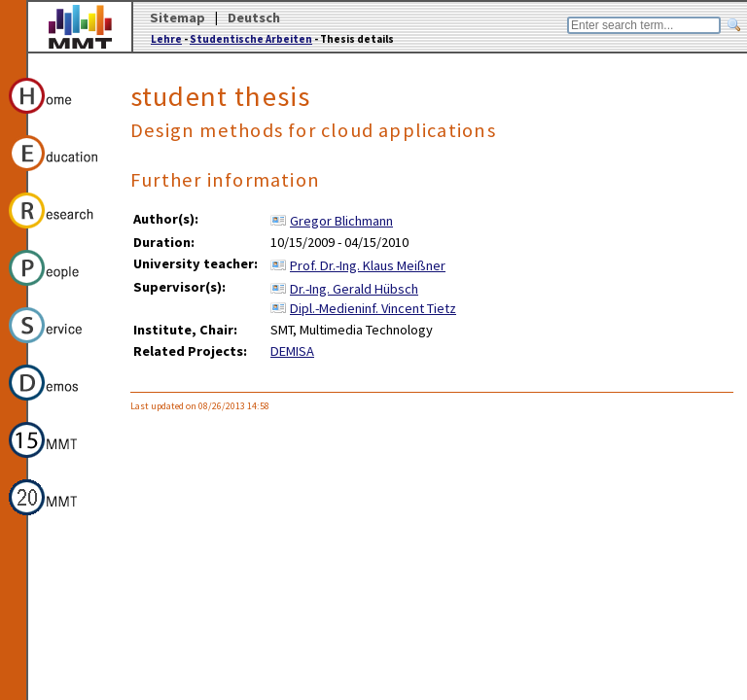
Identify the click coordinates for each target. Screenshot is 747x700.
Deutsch (254, 17)
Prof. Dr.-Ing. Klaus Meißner (368, 265)
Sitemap (178, 17)
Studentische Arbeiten (251, 39)
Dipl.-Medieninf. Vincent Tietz (373, 308)
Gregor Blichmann (341, 221)
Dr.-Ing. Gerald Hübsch (354, 289)
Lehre (166, 39)
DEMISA (292, 351)
